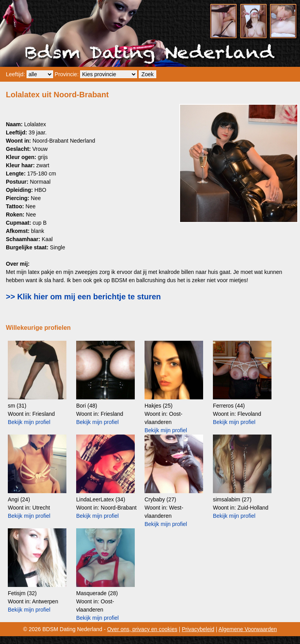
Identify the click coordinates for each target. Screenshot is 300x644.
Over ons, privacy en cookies (142, 629)
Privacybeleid (198, 629)
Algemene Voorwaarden (247, 629)
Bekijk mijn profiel (29, 422)
